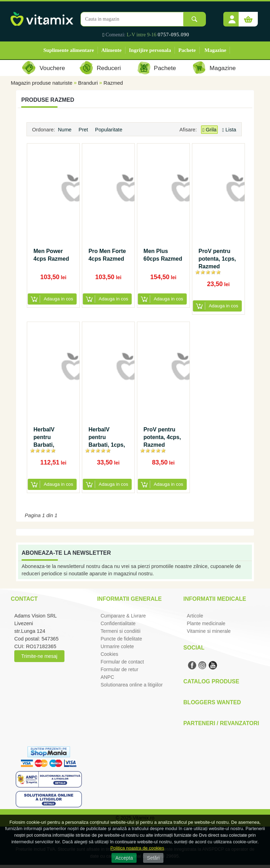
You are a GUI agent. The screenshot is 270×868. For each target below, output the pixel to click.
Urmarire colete (117, 646)
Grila (209, 130)
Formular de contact (122, 662)
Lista (229, 130)
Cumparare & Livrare (123, 616)
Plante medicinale (206, 623)
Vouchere (52, 68)
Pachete (187, 50)
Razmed (113, 83)
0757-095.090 (174, 34)
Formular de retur (119, 669)
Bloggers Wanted (212, 702)
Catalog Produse (211, 681)
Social (194, 648)
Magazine (215, 50)
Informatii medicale (215, 599)
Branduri (88, 83)
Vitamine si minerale (209, 631)
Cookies (110, 654)
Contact (24, 599)
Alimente (111, 50)
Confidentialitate (118, 623)
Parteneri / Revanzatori (221, 723)
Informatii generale (129, 599)
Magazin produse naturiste (42, 83)
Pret (84, 130)
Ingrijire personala (150, 50)
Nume (65, 130)
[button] (232, 17)
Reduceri (109, 68)
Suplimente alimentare (69, 50)
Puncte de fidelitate (121, 639)
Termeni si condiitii (121, 631)
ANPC (107, 677)
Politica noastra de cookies (137, 848)
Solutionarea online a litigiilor (132, 685)
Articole (195, 616)
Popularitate (109, 130)
